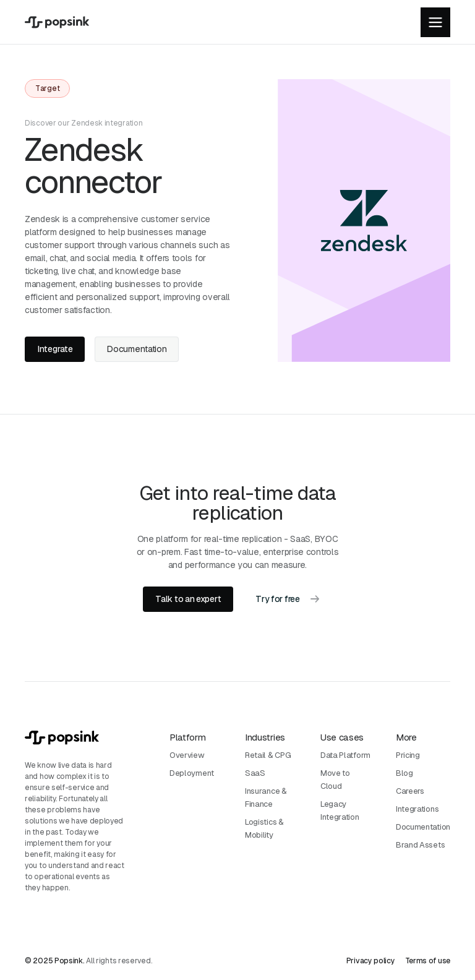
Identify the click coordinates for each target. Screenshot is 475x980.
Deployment (192, 773)
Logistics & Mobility (264, 828)
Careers (410, 791)
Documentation (423, 827)
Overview (187, 755)
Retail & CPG (268, 755)
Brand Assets (420, 845)
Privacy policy (371, 961)
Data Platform (345, 755)
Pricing (408, 755)
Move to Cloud (335, 780)
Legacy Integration (340, 810)
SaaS (255, 773)
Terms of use (428, 961)
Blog (404, 773)
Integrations (417, 809)
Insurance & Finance (266, 797)
